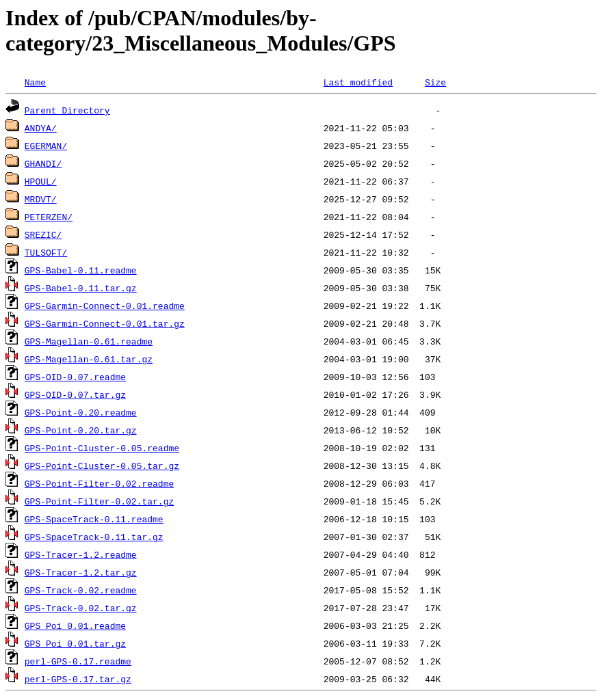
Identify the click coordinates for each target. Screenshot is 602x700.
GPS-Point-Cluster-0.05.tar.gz (102, 466)
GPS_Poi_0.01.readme (75, 625)
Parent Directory (67, 110)
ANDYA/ (41, 128)
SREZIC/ (43, 234)
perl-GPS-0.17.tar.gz (78, 679)
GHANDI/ (43, 163)
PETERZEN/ (49, 217)
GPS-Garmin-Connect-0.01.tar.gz (105, 323)
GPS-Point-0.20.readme (81, 412)
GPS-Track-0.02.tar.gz (81, 608)
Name (35, 82)
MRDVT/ (41, 199)
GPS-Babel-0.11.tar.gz (81, 288)
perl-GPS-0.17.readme (78, 661)
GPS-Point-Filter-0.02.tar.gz (99, 501)
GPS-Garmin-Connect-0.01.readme (105, 306)
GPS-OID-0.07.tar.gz (75, 394)
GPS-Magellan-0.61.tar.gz (89, 359)
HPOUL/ (41, 181)
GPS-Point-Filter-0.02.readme (99, 483)
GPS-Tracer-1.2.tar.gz (81, 572)
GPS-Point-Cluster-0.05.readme (102, 448)
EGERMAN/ (46, 146)
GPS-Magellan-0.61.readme (89, 341)
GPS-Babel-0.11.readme (81, 270)
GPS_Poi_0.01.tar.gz (75, 643)
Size (435, 82)
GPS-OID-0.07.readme (75, 377)
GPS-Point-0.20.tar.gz (81, 430)
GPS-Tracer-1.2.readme (81, 554)
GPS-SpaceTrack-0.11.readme (94, 519)
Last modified (358, 82)
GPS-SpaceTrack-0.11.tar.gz (94, 537)
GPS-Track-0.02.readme (81, 590)
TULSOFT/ (46, 252)
